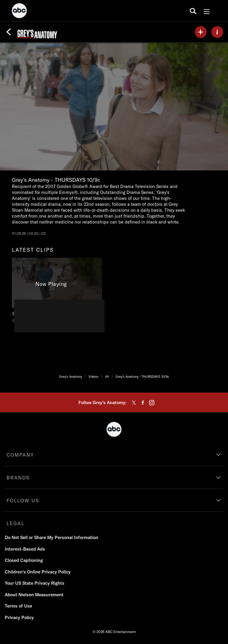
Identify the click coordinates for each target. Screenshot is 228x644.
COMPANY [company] (20, 455)
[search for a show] (193, 11)
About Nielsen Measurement (34, 595)
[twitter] (134, 403)
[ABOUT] (217, 32)
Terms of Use (18, 606)
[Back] (9, 32)
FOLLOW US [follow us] (23, 500)
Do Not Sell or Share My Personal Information (52, 537)
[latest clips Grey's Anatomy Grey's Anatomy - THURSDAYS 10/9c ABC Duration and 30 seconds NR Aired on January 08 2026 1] (57, 290)
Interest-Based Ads (25, 549)
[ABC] (19, 12)
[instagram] (152, 403)
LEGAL (16, 523)
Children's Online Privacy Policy (38, 572)
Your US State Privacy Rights (35, 583)
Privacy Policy (19, 617)
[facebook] (143, 403)
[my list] (201, 32)
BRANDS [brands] (18, 478)
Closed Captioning (24, 560)
